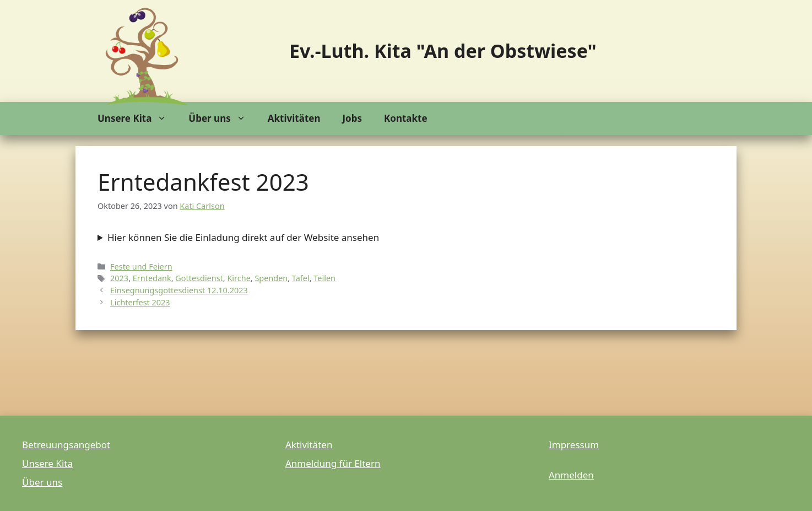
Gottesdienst (199, 278)
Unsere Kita (137, 119)
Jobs (352, 118)
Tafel (301, 278)
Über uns (222, 119)
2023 (119, 278)
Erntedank (152, 278)
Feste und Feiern (141, 267)
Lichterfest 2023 (140, 302)
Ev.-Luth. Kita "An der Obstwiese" (443, 51)
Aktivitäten (294, 118)
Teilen (324, 278)
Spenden (271, 278)
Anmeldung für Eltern (333, 463)
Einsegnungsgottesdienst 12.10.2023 (179, 290)
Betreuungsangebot (66, 445)
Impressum (574, 445)
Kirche (239, 278)
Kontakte (406, 118)
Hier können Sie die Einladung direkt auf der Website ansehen (243, 237)
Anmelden (571, 475)
